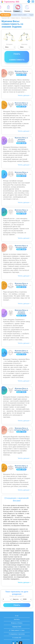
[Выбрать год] (27, 599)
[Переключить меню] (33, 2)
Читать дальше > (24, 582)
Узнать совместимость (17, 57)
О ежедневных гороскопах (17, 634)
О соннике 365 (17, 638)
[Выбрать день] (7, 599)
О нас (17, 616)
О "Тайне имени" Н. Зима (17, 630)
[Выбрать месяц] (17, 599)
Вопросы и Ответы (17, 623)
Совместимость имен (19, 15)
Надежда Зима (17, 627)
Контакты (17, 619)
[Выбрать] (9, 47)
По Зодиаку (5, 15)
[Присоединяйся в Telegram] (29, 2)
